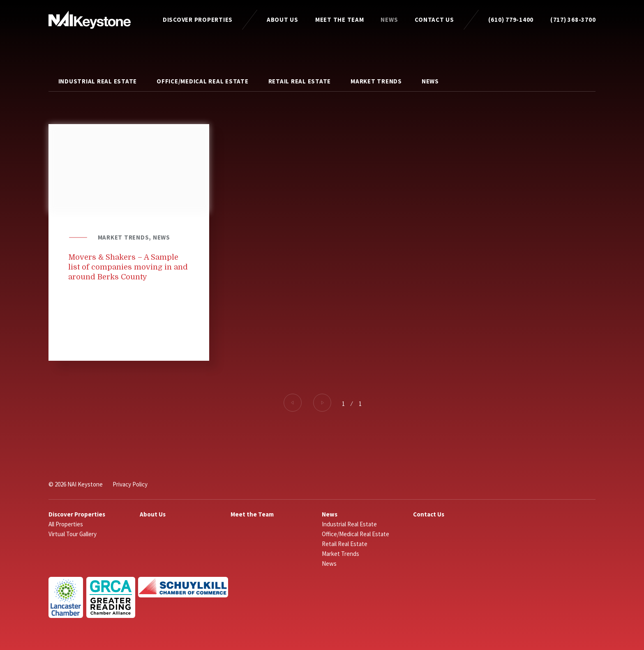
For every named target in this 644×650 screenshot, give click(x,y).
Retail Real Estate (300, 81)
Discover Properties (198, 20)
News (389, 20)
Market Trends (376, 81)
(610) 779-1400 (511, 20)
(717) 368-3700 (573, 20)
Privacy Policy (130, 484)
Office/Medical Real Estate (203, 81)
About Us (283, 20)
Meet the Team (340, 20)
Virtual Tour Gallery (73, 534)
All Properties (66, 524)
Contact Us (434, 20)
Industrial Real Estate (98, 81)
